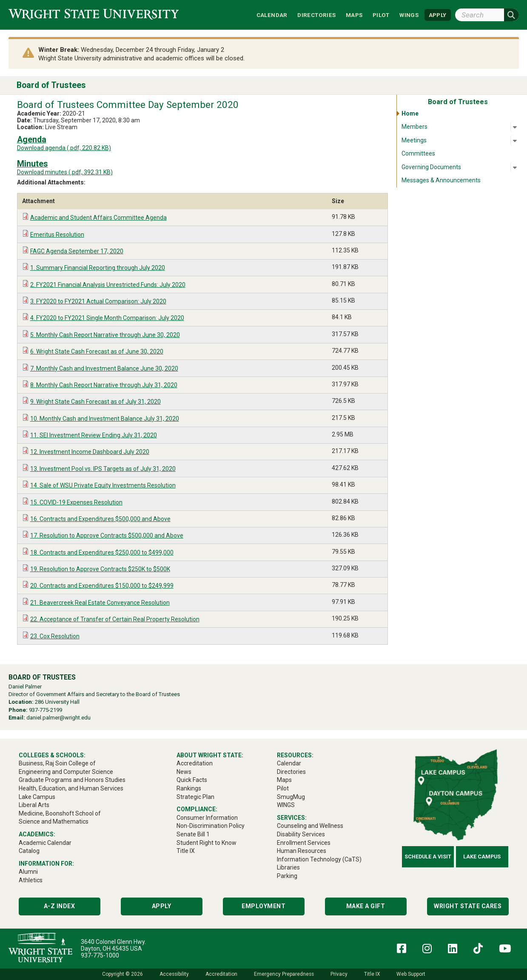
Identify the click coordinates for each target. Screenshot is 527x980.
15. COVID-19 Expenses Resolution (76, 502)
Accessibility (174, 974)
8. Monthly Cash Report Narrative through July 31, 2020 (104, 385)
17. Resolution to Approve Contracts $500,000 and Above (107, 535)
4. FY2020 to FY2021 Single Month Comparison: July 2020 (107, 318)
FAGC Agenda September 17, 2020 (77, 251)
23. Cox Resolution (55, 636)
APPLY (438, 15)
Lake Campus (482, 857)
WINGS (409, 15)
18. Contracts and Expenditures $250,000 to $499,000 (102, 552)
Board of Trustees (51, 85)
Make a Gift (366, 906)
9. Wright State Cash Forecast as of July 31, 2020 (95, 402)
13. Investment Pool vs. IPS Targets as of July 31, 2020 (103, 469)
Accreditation (221, 974)
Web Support (411, 974)
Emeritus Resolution (57, 235)
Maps (354, 15)
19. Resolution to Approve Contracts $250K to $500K (100, 569)
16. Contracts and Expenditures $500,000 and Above (100, 519)
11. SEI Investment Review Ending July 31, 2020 (94, 435)
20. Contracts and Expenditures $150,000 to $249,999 (102, 586)
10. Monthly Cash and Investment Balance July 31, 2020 (105, 419)
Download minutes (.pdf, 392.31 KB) (65, 172)
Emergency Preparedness (284, 974)
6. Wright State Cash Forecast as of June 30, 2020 (97, 351)
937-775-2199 (46, 710)
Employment (263, 906)
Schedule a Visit (428, 857)
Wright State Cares (468, 906)
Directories (316, 15)
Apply (162, 906)
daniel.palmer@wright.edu (58, 718)
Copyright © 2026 (122, 974)
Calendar (272, 15)
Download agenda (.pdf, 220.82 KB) (64, 148)
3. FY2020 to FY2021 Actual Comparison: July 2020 (98, 301)
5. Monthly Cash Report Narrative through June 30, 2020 (105, 335)
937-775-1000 (100, 955)
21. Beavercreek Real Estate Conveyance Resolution (100, 603)
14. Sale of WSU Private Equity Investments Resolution (103, 485)
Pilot (381, 15)
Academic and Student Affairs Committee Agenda (98, 218)
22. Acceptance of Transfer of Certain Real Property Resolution (115, 619)
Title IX (372, 974)
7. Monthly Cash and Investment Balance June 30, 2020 (104, 368)
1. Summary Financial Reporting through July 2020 (98, 268)
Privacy (339, 974)
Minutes (33, 164)
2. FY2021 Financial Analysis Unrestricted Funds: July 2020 (108, 285)
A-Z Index (60, 906)
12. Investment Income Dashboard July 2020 (90, 452)
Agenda (32, 140)
